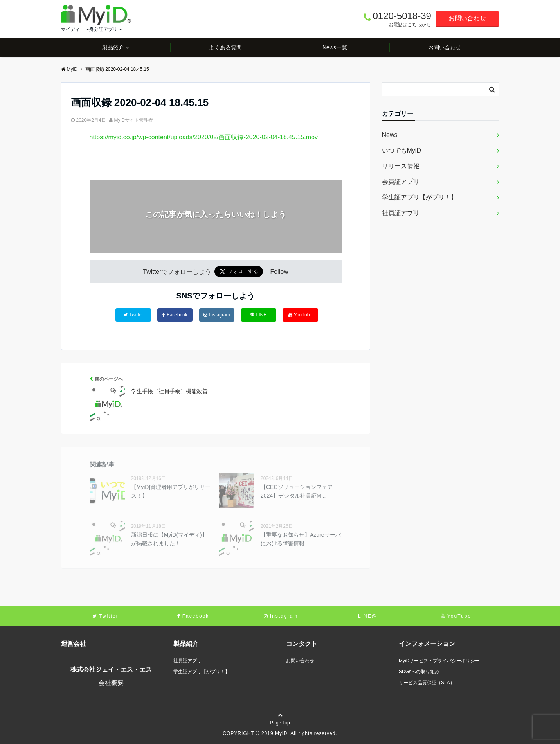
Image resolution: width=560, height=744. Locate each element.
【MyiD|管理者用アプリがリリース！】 (171, 491)
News (390, 135)
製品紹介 (113, 47)
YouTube (300, 315)
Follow (279, 272)
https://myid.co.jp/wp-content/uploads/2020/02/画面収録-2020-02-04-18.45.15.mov (204, 137)
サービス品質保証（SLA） (427, 683)
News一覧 (335, 47)
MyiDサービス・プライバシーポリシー (439, 661)
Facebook (175, 315)
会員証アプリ (401, 182)
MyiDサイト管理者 (134, 120)
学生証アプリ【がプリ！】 (420, 197)
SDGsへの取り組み (419, 672)
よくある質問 (225, 47)
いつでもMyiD (402, 150)
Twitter (133, 315)
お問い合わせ (467, 18)
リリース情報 (401, 166)
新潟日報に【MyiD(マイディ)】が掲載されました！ (169, 539)
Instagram (217, 315)
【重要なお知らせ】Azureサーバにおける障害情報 (301, 539)
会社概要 (111, 683)
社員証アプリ (401, 213)
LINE (258, 315)
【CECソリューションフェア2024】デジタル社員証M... (297, 491)
